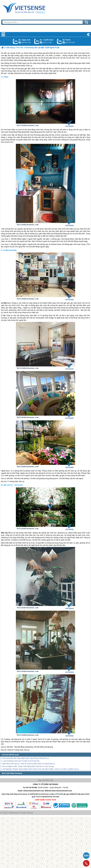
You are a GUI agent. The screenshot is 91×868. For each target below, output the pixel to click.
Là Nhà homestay (10, 250)
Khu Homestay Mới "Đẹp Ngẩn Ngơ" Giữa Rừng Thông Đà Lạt (26, 758)
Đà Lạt (30, 66)
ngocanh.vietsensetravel (20, 42)
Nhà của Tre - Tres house (13, 485)
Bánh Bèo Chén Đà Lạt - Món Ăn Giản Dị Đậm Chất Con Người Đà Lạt (29, 764)
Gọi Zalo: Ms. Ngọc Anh (15, 41)
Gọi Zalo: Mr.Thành (60, 41)
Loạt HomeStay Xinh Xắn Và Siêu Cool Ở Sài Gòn (21, 761)
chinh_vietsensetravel (41, 42)
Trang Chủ (30, 8)
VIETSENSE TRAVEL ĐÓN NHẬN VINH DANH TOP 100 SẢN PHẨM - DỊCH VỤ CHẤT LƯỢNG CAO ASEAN (42, 769)
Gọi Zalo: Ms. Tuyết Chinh (37, 41)
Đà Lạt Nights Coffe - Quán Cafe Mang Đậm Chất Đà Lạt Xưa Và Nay (28, 766)
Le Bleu (5, 77)
